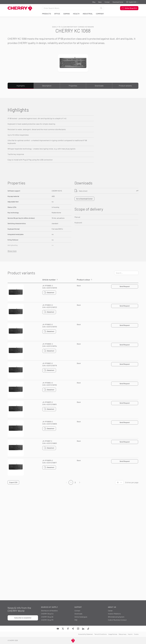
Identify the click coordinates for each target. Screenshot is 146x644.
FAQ (76, 620)
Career (110, 611)
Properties (73, 86)
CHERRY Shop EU (47, 614)
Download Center (118, 2)
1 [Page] (71, 482)
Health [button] (76, 14)
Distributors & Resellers (49, 611)
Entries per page (132, 482)
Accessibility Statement (86, 634)
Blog (94, 2)
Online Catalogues (81, 617)
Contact (107, 2)
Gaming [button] (67, 14)
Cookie (136, 634)
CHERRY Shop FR (47, 620)
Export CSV (13, 482)
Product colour (83, 280)
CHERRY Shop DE (47, 617)
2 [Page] (75, 482)
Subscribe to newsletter (23, 618)
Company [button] (100, 14)
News (100, 2)
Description (47, 86)
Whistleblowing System (116, 617)
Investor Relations (114, 614)
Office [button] (57, 14)
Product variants (125, 86)
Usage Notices (113, 634)
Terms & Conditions (101, 634)
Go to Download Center (84, 199)
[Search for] (70, 8)
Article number (49, 280)
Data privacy (123, 634)
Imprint (130, 634)
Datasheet (49, 292)
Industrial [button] (88, 14)
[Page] (80, 482)
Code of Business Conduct (117, 620)
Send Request (125, 286)
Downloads (99, 86)
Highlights (21, 86)
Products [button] (47, 14)
